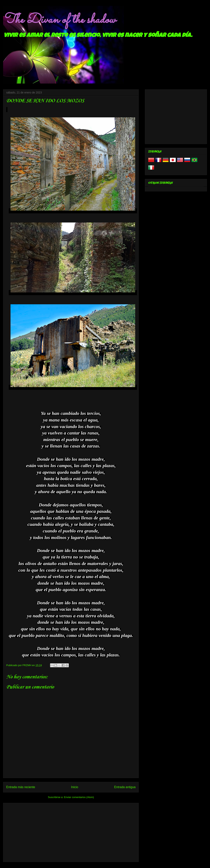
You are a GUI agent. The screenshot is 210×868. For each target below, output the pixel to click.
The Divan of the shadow (59, 20)
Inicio (75, 787)
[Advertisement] (71, 832)
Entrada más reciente (21, 787)
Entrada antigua (125, 787)
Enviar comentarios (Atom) (79, 797)
